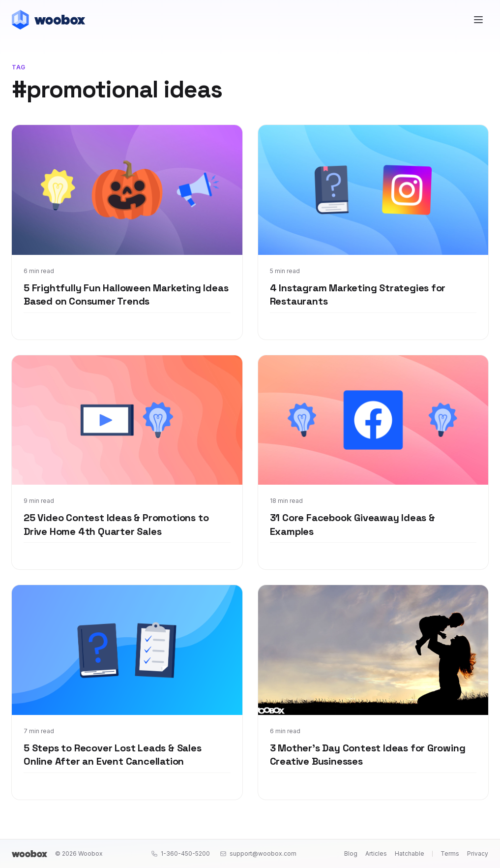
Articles (376, 853)
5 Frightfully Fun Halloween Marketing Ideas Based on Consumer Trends (126, 295)
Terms (450, 853)
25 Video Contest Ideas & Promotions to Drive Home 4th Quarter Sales (116, 525)
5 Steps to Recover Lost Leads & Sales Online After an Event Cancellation (113, 755)
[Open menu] (478, 20)
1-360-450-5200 (180, 853)
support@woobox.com (258, 853)
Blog (351, 853)
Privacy (478, 853)
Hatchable (410, 853)
